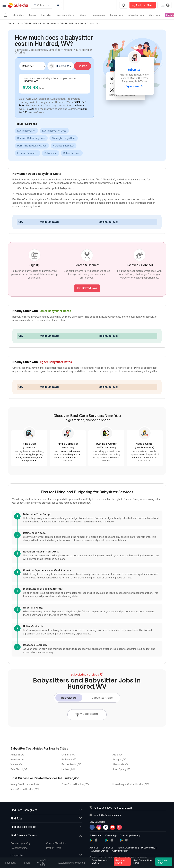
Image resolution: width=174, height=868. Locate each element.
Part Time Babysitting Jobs (32, 146)
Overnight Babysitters (64, 138)
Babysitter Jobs (136, 15)
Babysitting (51, 153)
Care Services (14, 23)
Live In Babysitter (26, 131)
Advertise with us (100, 851)
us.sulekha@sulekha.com (107, 815)
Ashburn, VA (17, 755)
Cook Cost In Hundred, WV (75, 784)
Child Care (18, 15)
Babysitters (69, 698)
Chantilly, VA (68, 755)
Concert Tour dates (56, 843)
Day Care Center (66, 15)
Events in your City (20, 843)
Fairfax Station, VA (71, 764)
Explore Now (134, 86)
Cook (83, 15)
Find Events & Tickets (46, 835)
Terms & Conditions (127, 848)
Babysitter (46, 15)
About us (94, 848)
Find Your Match (120, 862)
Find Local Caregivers (46, 810)
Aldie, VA (117, 755)
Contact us (108, 848)
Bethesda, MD (69, 760)
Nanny (33, 15)
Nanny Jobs (116, 15)
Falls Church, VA (19, 769)
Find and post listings (46, 827)
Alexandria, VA (120, 764)
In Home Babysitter (28, 153)
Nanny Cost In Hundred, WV (25, 784)
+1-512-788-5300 (103, 808)
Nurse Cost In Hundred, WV (25, 789)
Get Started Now (87, 288)
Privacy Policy (148, 848)
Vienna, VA (16, 764)
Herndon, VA (17, 760)
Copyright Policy (120, 851)
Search (83, 66)
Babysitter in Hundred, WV (72, 23)
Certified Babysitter (64, 146)
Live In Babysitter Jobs (54, 131)
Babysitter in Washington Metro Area (40, 23)
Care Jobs (154, 15)
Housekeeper (98, 15)
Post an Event (54, 848)
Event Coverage (19, 848)
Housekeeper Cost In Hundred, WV (131, 784)
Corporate (46, 855)
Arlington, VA (119, 760)
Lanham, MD (68, 769)
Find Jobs (46, 819)
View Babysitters (87, 714)
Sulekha (18, 5)
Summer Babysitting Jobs (31, 138)
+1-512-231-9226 (123, 808)
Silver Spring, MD (121, 769)
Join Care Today (162, 862)
